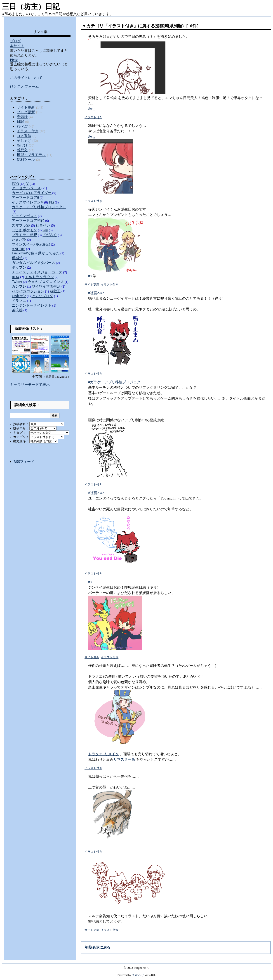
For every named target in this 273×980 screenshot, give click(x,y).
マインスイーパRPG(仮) (31, 244)
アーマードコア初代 (28, 221)
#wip (92, 109)
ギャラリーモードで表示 (30, 385)
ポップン (19, 267)
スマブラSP (21, 225)
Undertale (19, 296)
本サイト (17, 46)
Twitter (17, 282)
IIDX (16, 277)
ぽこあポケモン (24, 230)
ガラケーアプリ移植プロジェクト (39, 207)
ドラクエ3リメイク (104, 754)
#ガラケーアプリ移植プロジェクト (116, 382)
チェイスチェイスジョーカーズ (37, 272)
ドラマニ (19, 301)
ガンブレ (19, 286)
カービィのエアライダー (32, 193)
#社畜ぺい (96, 293)
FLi (51, 202)
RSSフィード (24, 462)
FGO (15, 184)
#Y (90, 276)
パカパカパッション (28, 291)
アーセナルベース (26, 188)
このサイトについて (26, 78)
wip (45, 230)
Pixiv (14, 60)
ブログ (15, 41)
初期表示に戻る (98, 947)
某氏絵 (17, 310)
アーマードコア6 (25, 198)
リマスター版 (124, 759)
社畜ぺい (43, 225)
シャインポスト (24, 216)
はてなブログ (42, 296)
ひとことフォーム (24, 86)
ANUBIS (19, 249)
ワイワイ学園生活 (46, 286)
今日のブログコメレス (46, 282)
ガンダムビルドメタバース (33, 263)
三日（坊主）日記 (31, 7)
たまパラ (19, 240)
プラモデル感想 (24, 235)
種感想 (17, 258)
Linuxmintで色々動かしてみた (36, 253)
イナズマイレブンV (28, 202)
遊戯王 (55, 291)
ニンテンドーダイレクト (32, 305)
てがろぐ (50, 235)
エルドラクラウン (39, 277)
